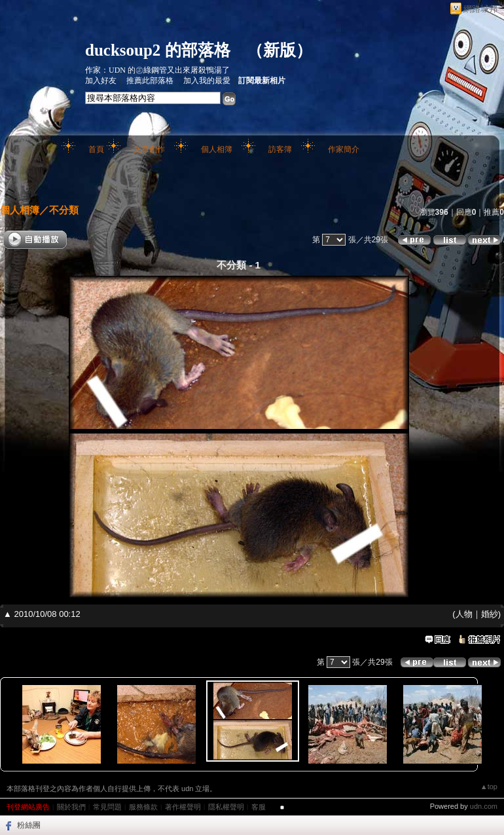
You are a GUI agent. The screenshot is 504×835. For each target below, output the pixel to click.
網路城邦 (480, 9)
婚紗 (490, 614)
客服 (259, 807)
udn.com (484, 806)
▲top (489, 787)
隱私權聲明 (226, 807)
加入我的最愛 (207, 81)
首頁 (96, 149)
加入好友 (101, 81)
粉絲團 (29, 825)
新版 (279, 50)
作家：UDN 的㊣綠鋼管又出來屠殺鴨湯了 (157, 70)
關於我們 (71, 807)
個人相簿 (217, 149)
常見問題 (107, 807)
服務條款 (143, 807)
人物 (464, 614)
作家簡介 (344, 149)
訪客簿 (280, 149)
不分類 (64, 210)
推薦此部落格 (150, 81)
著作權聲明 (183, 807)
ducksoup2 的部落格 (158, 50)
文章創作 (149, 149)
